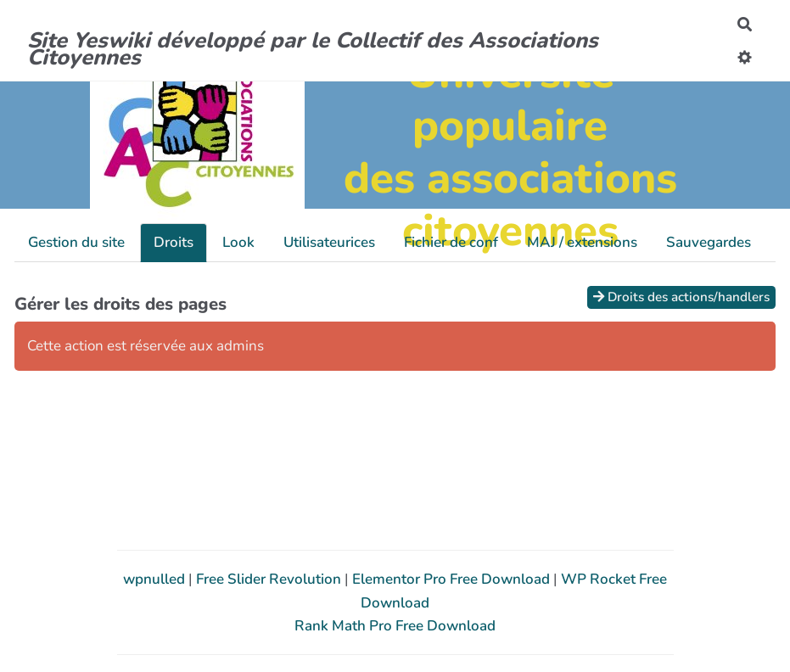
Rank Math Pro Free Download (395, 626)
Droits (174, 242)
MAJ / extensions (582, 242)
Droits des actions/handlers (681, 297)
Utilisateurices (329, 242)
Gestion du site (76, 242)
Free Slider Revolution (270, 579)
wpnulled (156, 579)
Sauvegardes (709, 242)
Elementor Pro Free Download (453, 579)
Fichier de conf (451, 242)
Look (238, 242)
